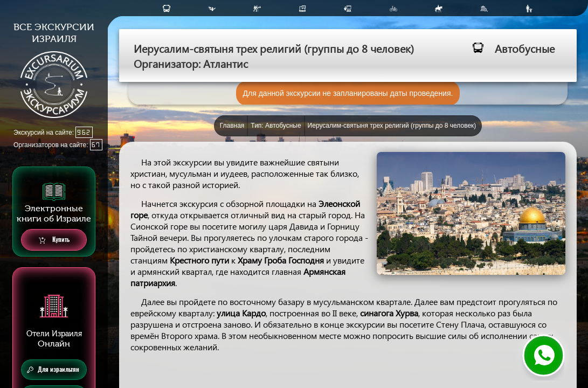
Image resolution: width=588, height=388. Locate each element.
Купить (54, 240)
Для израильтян (53, 370)
